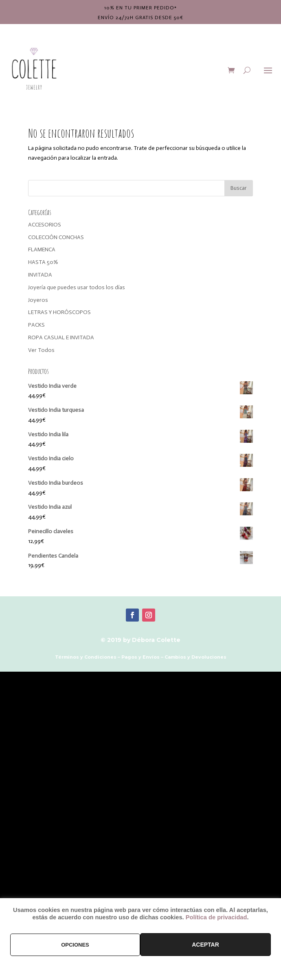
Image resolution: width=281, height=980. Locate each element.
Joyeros (38, 300)
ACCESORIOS (45, 225)
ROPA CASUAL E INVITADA (61, 337)
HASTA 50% (43, 262)
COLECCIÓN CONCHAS (56, 237)
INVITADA (40, 275)
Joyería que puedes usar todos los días (77, 287)
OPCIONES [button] (75, 945)
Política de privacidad (216, 917)
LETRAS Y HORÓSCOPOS (59, 312)
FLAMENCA (42, 249)
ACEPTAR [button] (205, 945)
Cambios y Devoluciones (195, 657)
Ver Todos (41, 350)
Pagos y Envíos (140, 657)
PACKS (36, 325)
